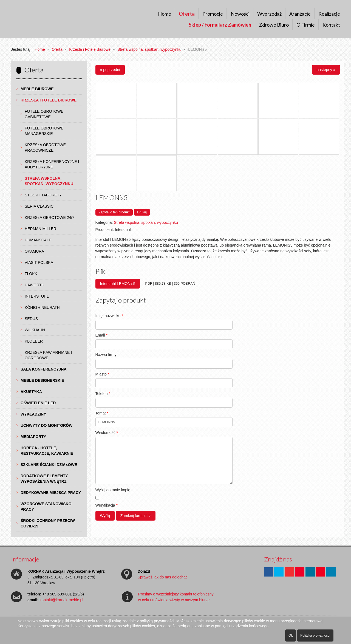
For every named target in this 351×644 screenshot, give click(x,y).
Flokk (31, 274)
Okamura (34, 251)
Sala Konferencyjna (44, 369)
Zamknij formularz (136, 516)
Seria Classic (39, 206)
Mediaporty (33, 437)
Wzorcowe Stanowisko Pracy (46, 507)
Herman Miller (40, 229)
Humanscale (38, 240)
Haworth (35, 285)
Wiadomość (107, 433)
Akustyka (31, 392)
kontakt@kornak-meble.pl (61, 600)
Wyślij (105, 516)
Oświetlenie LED (38, 403)
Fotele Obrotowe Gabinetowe (44, 114)
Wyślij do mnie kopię (113, 490)
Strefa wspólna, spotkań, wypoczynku (49, 181)
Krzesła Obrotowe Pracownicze (45, 148)
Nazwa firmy (106, 355)
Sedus (31, 319)
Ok (291, 635)
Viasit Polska (39, 262)
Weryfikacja (107, 505)
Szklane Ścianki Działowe (49, 465)
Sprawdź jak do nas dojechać (163, 577)
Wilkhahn (35, 330)
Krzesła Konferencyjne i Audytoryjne (52, 164)
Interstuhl (37, 296)
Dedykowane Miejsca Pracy (51, 493)
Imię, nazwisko (109, 316)
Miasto (102, 374)
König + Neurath (42, 307)
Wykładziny (33, 414)
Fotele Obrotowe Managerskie (44, 131)
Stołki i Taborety (43, 195)
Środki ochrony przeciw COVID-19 (48, 523)
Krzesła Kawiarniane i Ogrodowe (48, 355)
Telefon (103, 394)
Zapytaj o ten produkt (114, 212)
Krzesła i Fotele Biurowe (49, 100)
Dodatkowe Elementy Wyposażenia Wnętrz (44, 479)
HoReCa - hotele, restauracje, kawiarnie (47, 451)
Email (101, 335)
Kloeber (34, 341)
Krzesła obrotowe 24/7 (49, 218)
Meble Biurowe (37, 89)
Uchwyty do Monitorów (46, 425)
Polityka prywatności (315, 635)
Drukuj (142, 212)
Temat (102, 413)
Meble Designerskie (42, 380)
